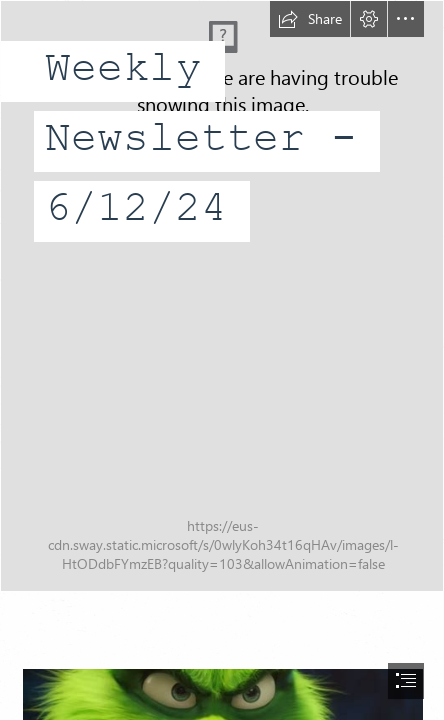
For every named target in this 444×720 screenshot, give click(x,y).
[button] (310, 19)
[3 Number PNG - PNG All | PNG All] (222, 296)
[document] (222, 360)
